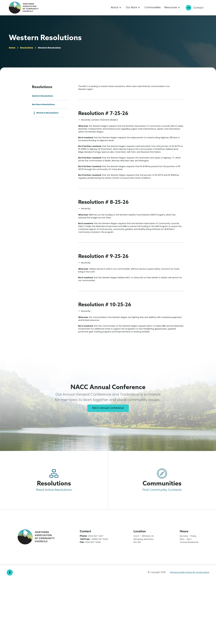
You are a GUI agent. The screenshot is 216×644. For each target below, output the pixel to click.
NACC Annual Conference (108, 472)
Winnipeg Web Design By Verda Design (190, 636)
